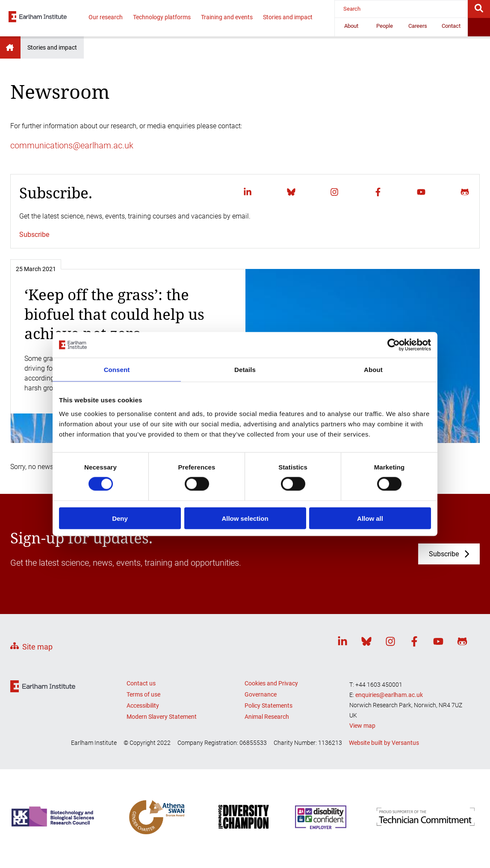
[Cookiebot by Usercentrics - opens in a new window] (394, 345)
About (351, 26)
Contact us (141, 683)
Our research (106, 17)
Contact (451, 26)
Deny (120, 518)
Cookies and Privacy (271, 683)
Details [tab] (245, 370)
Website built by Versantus (384, 743)
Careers (418, 26)
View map (362, 726)
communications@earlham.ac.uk (72, 145)
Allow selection (245, 518)
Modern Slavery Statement (162, 717)
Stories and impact (288, 17)
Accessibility (143, 706)
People (385, 26)
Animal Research (267, 717)
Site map (37, 647)
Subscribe (34, 235)
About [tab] (373, 370)
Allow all (370, 518)
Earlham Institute (10, 47)
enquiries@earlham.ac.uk (389, 695)
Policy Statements (269, 706)
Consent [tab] (117, 370)
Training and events (227, 17)
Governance (261, 694)
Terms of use (143, 694)
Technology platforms (162, 17)
